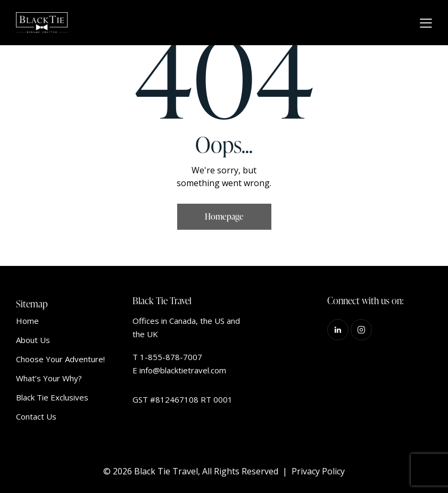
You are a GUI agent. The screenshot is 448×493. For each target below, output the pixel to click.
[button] (426, 23)
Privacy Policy (318, 471)
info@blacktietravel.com (183, 370)
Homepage (224, 216)
